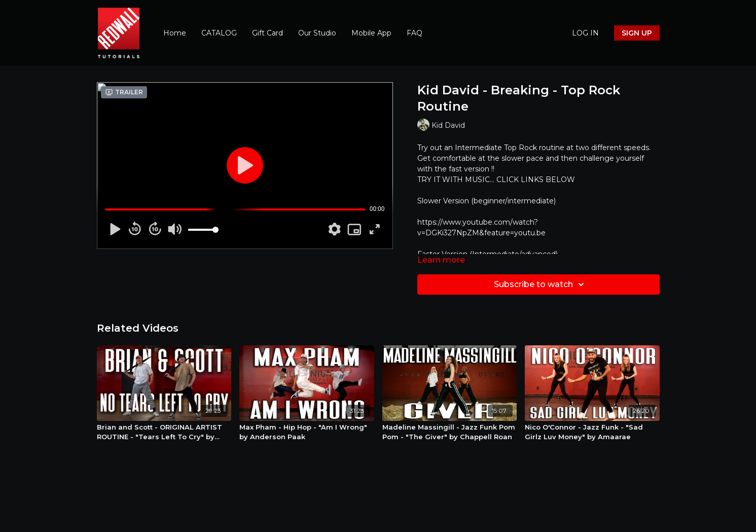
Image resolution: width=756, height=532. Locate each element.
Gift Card (267, 33)
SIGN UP (637, 33)
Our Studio (317, 33)
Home (175, 33)
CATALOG (219, 33)
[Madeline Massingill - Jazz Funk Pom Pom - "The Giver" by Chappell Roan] (450, 432)
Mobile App (371, 33)
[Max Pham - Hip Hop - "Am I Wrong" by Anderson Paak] (307, 432)
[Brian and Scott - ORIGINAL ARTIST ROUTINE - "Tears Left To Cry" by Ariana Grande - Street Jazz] (164, 432)
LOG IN (585, 33)
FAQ (415, 33)
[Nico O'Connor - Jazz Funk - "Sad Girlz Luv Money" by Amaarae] (592, 432)
